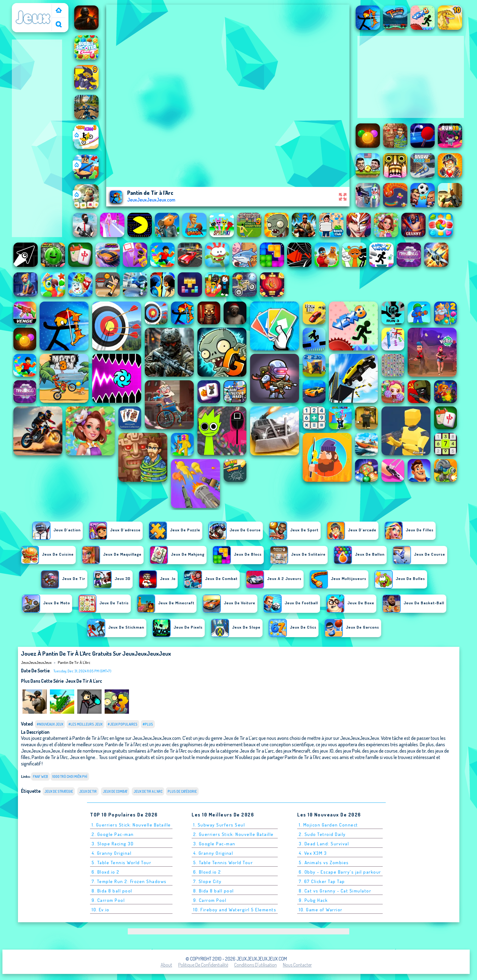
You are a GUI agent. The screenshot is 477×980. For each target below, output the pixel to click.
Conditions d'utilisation (256, 965)
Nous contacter (297, 965)
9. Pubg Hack (313, 900)
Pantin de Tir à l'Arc (74, 662)
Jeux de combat (115, 791)
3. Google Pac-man (214, 844)
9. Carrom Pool (108, 900)
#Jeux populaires (123, 724)
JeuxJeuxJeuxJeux (33, 7)
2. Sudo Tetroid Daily (322, 834)
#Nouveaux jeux (50, 724)
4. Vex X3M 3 (313, 853)
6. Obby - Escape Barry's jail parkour (340, 872)
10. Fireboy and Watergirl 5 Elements (235, 910)
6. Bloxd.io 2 (106, 872)
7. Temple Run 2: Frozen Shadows (129, 881)
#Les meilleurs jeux (85, 724)
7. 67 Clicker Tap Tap (322, 881)
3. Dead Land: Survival (324, 844)
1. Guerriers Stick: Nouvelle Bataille (131, 825)
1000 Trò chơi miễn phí (70, 776)
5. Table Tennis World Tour (121, 863)
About (166, 965)
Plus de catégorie (182, 791)
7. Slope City (207, 881)
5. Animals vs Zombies (324, 863)
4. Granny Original (111, 853)
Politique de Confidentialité (203, 965)
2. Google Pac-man (113, 834)
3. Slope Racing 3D (113, 844)
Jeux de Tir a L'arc (84, 681)
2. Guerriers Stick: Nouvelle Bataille (233, 834)
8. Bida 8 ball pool (112, 891)
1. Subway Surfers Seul (219, 825)
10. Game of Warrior (321, 910)
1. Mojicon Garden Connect (328, 825)
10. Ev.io (101, 910)
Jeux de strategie (59, 791)
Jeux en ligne (82, 757)
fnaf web (40, 776)
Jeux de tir (88, 791)
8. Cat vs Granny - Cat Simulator (335, 891)
